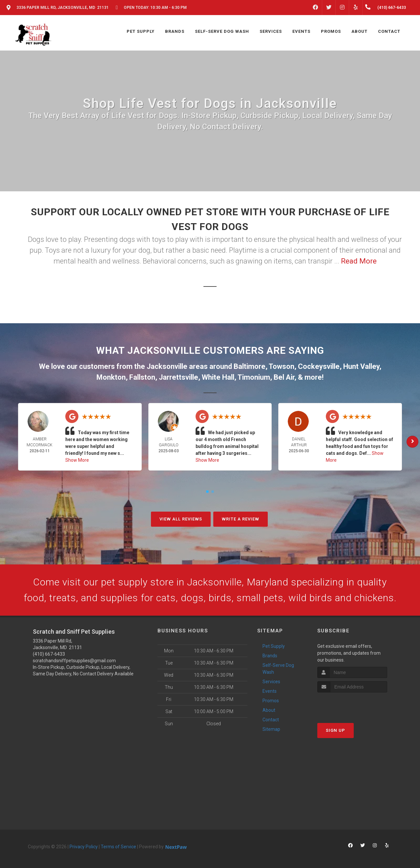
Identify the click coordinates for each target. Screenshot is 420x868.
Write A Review (241, 519)
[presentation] (352, 705)
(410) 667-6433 (49, 654)
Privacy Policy (84, 847)
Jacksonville (167, 366)
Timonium (254, 377)
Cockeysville (319, 366)
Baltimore (250, 366)
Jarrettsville (178, 377)
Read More (359, 261)
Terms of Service (118, 847)
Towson (282, 366)
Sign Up (336, 730)
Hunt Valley (361, 366)
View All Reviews (181, 519)
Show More (77, 460)
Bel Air (284, 377)
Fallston (142, 377)
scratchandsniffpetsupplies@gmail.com (74, 661)
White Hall (218, 377)
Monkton (111, 377)
